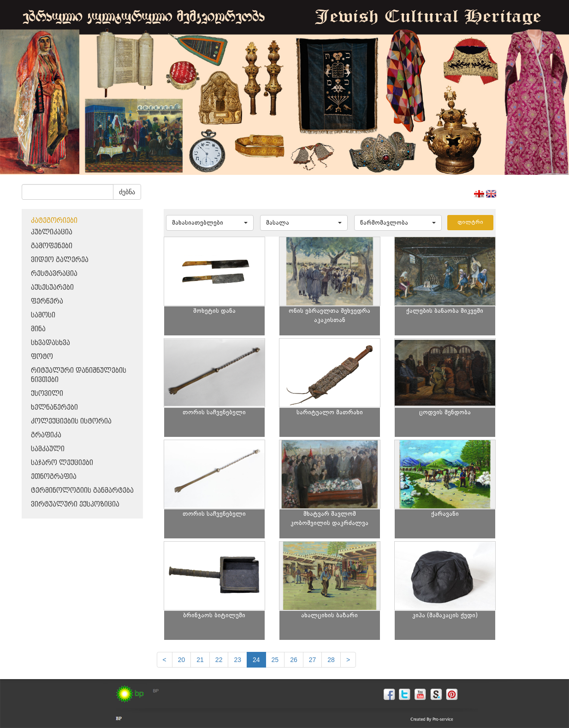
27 (313, 660)
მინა (38, 329)
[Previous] (165, 660)
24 (256, 660)
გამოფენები (52, 246)
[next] (348, 660)
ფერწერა (47, 301)
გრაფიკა (46, 435)
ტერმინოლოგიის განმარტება (82, 491)
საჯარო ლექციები (62, 463)
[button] (210, 223)
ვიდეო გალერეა (60, 260)
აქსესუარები (52, 288)
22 (219, 660)
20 (182, 660)
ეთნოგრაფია (54, 477)
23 (237, 660)
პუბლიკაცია (52, 232)
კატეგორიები (54, 221)
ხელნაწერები (54, 408)
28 (331, 660)
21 (200, 660)
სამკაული (48, 449)
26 (294, 660)
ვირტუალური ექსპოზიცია (75, 504)
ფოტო (42, 357)
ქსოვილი (47, 394)
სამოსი (43, 315)
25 (275, 660)
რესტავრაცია (54, 274)
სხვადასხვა (50, 343)
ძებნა (127, 192)
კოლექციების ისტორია (71, 421)
